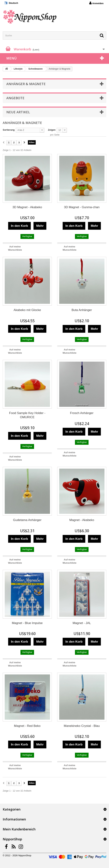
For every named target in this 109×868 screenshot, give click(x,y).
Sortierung (9, 130)
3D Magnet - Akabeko (27, 207)
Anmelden (96, 3)
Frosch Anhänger (82, 413)
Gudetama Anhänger (27, 520)
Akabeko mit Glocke (27, 310)
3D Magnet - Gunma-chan (82, 207)
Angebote (15, 98)
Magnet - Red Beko (27, 726)
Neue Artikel (18, 112)
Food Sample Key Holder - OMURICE (27, 415)
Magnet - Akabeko (82, 520)
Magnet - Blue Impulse (27, 623)
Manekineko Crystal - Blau (82, 726)
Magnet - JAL (82, 623)
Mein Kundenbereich (19, 829)
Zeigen (52, 130)
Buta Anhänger (82, 310)
